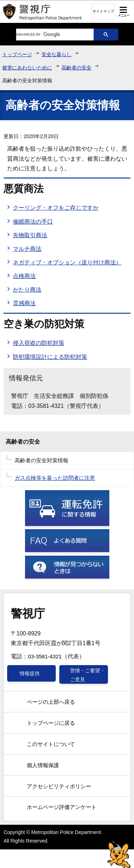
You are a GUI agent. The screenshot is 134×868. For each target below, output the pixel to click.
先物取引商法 (30, 235)
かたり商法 (27, 290)
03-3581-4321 (45, 656)
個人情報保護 (43, 765)
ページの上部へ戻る (51, 702)
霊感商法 (24, 303)
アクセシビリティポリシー (59, 786)
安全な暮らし (56, 54)
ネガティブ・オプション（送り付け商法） (67, 262)
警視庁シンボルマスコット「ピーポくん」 (119, 855)
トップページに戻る (51, 723)
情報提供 (30, 673)
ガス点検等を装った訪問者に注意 (55, 478)
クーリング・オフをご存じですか (56, 208)
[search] (49, 35)
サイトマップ (103, 11)
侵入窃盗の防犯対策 (39, 343)
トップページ (17, 54)
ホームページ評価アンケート (62, 807)
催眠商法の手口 (33, 222)
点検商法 (24, 276)
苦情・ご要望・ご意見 (88, 675)
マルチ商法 (27, 249)
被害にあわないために (27, 68)
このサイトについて (51, 744)
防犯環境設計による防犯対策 (50, 357)
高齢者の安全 (76, 68)
